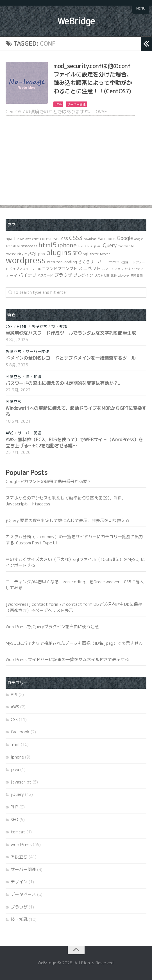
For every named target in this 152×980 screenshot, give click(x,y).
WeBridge (76, 21)
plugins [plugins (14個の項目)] (59, 252)
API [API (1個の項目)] (22, 239)
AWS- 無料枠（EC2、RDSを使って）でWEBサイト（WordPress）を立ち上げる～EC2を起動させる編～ (74, 443)
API (14, 694)
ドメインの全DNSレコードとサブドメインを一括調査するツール (71, 358)
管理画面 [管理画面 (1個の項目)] (137, 276)
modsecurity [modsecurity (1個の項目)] (14, 254)
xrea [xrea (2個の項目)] (51, 262)
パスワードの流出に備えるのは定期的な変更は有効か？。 (64, 383)
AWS (10, 433)
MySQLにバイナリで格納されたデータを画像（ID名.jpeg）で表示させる (74, 643)
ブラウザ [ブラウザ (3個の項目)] (63, 275)
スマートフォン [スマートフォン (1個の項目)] (113, 269)
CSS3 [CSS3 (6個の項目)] (76, 238)
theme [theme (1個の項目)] (94, 254)
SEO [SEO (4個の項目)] (77, 253)
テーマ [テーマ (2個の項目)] (12, 275)
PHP (14, 807)
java (58, 104)
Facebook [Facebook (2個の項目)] (107, 238)
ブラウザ (19, 907)
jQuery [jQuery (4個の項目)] (109, 245)
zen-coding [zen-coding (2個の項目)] (67, 262)
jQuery (17, 794)
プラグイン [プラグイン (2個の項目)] (83, 275)
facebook (20, 732)
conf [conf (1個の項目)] (36, 239)
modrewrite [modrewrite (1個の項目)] (126, 246)
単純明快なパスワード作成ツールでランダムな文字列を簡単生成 (71, 333)
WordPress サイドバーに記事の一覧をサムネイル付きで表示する (67, 659)
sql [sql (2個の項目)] (86, 254)
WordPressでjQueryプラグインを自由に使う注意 (52, 627)
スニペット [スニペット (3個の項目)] (90, 268)
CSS (9, 326)
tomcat (18, 832)
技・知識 (59, 326)
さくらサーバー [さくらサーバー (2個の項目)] (92, 262)
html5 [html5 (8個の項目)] (47, 245)
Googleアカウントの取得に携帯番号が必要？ (48, 481)
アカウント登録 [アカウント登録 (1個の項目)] (118, 262)
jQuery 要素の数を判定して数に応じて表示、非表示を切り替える (68, 520)
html (22, 326)
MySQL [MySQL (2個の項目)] (31, 254)
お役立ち (39, 326)
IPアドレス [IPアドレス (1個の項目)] (85, 246)
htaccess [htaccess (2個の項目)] (29, 246)
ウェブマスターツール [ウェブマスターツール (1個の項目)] (25, 269)
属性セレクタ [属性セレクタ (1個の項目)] (120, 276)
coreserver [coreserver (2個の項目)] (50, 238)
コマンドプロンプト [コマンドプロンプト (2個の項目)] (60, 268)
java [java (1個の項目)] (97, 246)
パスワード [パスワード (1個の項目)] (45, 276)
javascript (21, 782)
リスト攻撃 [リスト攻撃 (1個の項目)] (102, 276)
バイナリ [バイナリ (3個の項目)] (28, 275)
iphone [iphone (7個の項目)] (67, 245)
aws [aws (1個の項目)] (28, 239)
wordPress (21, 844)
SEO (14, 820)
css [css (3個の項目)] (65, 238)
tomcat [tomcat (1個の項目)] (105, 254)
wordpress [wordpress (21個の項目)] (26, 260)
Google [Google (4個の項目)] (125, 238)
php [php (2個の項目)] (42, 254)
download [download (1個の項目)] (90, 239)
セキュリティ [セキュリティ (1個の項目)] (134, 269)
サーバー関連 (76, 104)
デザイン (19, 882)
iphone (17, 757)
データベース (23, 894)
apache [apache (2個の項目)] (12, 238)
